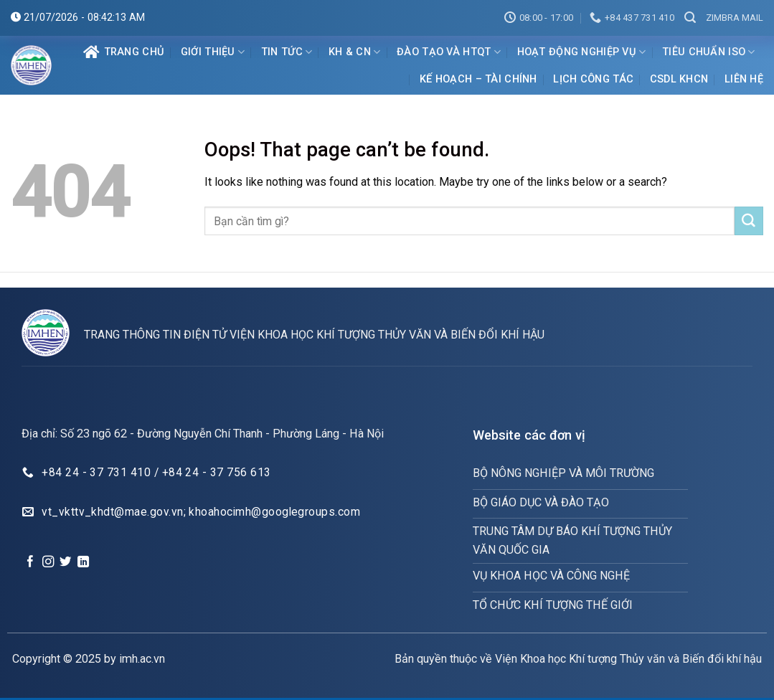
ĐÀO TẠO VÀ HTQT (449, 52)
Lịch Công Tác (593, 79)
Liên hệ (744, 79)
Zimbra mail (735, 18)
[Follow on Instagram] (48, 562)
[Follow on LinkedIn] (83, 562)
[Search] (690, 18)
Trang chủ (124, 52)
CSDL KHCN (679, 79)
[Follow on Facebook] (30, 562)
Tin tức (287, 52)
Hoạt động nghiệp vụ (582, 52)
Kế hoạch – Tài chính (478, 79)
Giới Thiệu (213, 52)
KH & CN (355, 52)
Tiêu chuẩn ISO (709, 52)
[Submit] (749, 221)
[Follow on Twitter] (65, 562)
